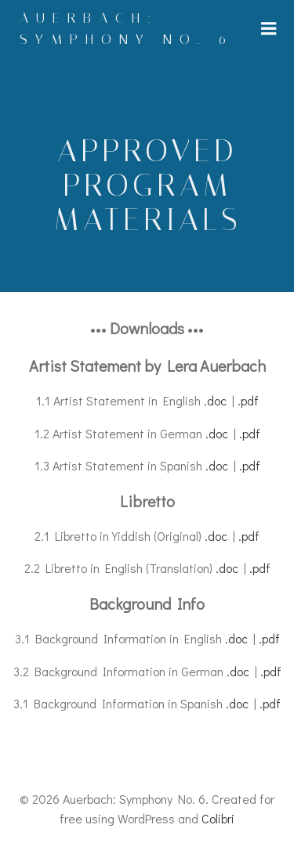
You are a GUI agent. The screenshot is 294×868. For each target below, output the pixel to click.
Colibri (218, 818)
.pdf (248, 400)
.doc (215, 400)
